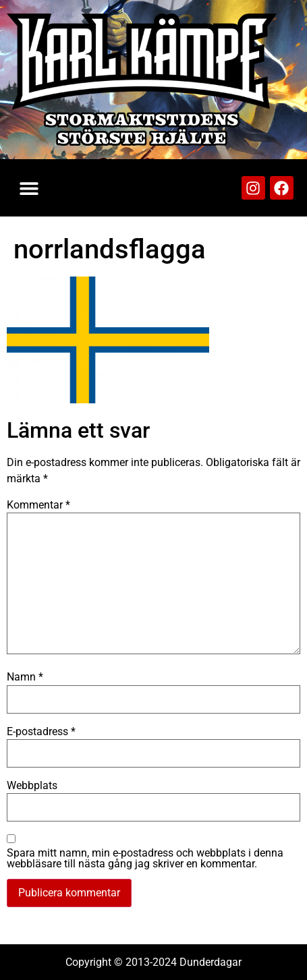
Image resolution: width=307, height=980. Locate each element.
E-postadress (41, 732)
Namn (25, 677)
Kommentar (38, 505)
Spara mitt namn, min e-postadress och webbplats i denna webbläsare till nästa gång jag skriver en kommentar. (145, 859)
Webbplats (32, 786)
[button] (29, 188)
